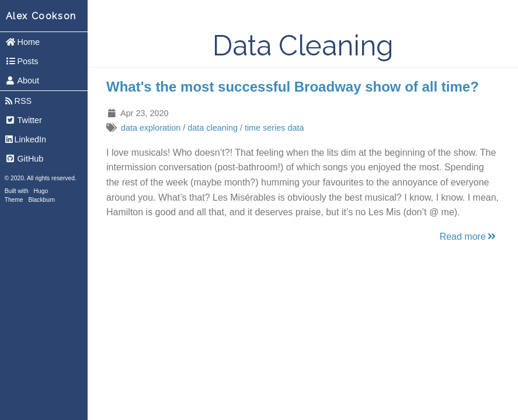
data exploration (151, 128)
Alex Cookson (41, 16)
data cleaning (213, 128)
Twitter (24, 120)
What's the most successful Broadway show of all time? (293, 87)
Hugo (41, 191)
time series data (274, 128)
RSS (18, 101)
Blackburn (42, 200)
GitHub (25, 159)
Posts (22, 61)
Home (22, 42)
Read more (469, 237)
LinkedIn (26, 139)
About (22, 80)
